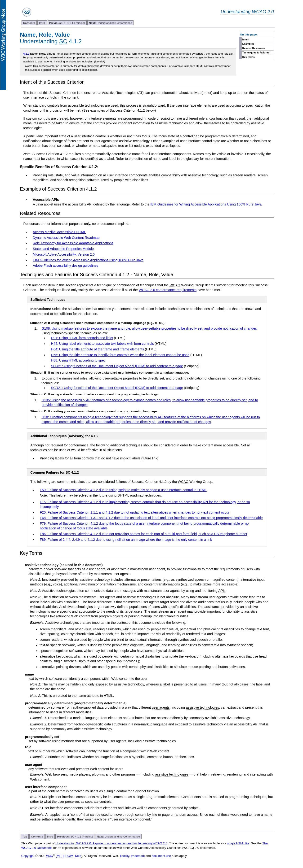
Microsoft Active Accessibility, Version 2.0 (64, 254)
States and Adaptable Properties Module (63, 249)
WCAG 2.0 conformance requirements (168, 290)
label (166, 684)
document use (161, 856)
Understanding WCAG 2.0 (247, 12)
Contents (29, 23)
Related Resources (254, 48)
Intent (246, 39)
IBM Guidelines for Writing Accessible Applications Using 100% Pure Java (206, 204)
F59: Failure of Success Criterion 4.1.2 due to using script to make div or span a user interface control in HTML (123, 490)
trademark (138, 856)
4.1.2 (26, 54)
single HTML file (238, 843)
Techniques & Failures (256, 52)
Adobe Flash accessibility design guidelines (65, 266)
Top (25, 836)
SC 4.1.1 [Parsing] (67, 23)
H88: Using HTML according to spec (78, 360)
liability (125, 856)
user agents (45, 61)
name (214, 54)
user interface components (80, 54)
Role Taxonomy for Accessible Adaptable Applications (73, 243)
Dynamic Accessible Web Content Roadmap (66, 238)
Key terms (249, 57)
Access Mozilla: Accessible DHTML (59, 232)
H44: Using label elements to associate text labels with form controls (102, 344)
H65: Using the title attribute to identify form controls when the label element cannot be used (120, 355)
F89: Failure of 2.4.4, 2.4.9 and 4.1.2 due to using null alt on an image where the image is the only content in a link (126, 540)
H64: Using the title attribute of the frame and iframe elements (97, 349)
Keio (78, 856)
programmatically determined (45, 57)
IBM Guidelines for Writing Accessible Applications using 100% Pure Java (88, 260)
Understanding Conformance (110, 23)
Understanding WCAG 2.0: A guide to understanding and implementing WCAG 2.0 (111, 843)
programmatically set (156, 57)
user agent (97, 569)
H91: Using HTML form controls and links (82, 338)
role (226, 54)
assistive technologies (79, 61)
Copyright (28, 856)
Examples (248, 44)
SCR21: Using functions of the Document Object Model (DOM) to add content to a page (117, 366)
